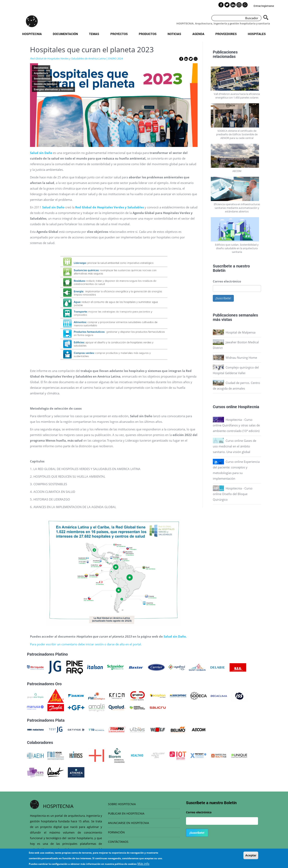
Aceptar (251, 855)
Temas (94, 34)
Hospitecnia (32, 34)
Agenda (198, 34)
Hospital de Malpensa (240, 332)
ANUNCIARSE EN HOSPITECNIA (128, 823)
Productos (148, 34)
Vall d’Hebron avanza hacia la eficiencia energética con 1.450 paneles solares (237, 96)
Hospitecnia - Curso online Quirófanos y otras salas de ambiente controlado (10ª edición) (236, 425)
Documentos (41, 68)
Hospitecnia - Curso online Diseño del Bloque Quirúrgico (233, 494)
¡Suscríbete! (223, 298)
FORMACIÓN (116, 832)
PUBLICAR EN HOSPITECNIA (126, 813)
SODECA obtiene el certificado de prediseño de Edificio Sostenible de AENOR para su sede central (237, 134)
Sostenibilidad (42, 79)
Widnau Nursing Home (241, 358)
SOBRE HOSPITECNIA (122, 804)
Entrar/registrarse (264, 6)
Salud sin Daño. (175, 636)
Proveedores (226, 34)
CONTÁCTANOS (118, 842)
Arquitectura (41, 73)
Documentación (65, 34)
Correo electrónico (227, 281)
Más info (143, 864)
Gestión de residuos (45, 84)
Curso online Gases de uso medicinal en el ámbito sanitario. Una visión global (234, 446)
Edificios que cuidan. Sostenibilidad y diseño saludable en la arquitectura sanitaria (237, 248)
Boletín (219, 270)
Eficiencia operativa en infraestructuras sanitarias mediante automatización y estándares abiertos (237, 208)
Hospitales (257, 34)
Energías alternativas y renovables (53, 89)
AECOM (237, 171)
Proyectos (119, 34)
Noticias (174, 34)
